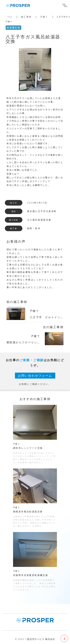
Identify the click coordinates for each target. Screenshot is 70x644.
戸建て (44, 17)
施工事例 (26, 17)
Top (10, 17)
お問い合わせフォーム (35, 376)
